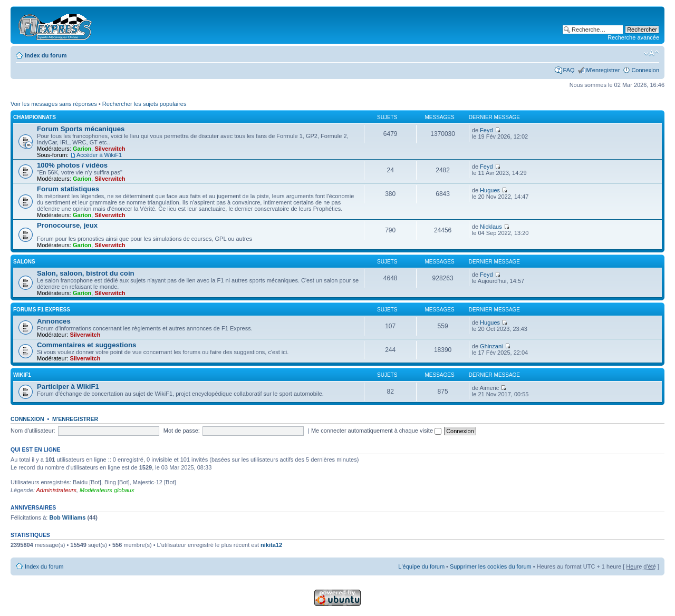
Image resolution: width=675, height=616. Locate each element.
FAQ (569, 70)
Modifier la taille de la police (652, 53)
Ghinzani (491, 346)
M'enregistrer (603, 70)
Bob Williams (67, 517)
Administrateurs (56, 490)
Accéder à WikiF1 (99, 155)
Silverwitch (110, 149)
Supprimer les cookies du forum (491, 566)
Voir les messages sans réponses (54, 104)
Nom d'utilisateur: (33, 431)
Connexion (645, 70)
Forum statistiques (68, 189)
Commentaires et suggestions (86, 345)
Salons (24, 262)
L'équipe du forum (421, 566)
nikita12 (271, 545)
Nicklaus (491, 227)
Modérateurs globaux (107, 490)
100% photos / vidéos (72, 165)
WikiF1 (22, 375)
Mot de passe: (182, 431)
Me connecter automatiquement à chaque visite (376, 431)
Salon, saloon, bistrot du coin (86, 273)
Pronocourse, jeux (67, 225)
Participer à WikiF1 (68, 387)
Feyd (486, 130)
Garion (82, 149)
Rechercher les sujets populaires (144, 104)
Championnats (35, 117)
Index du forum (46, 55)
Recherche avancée (633, 37)
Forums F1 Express (42, 310)
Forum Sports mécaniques (81, 129)
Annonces (54, 321)
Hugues (490, 190)
